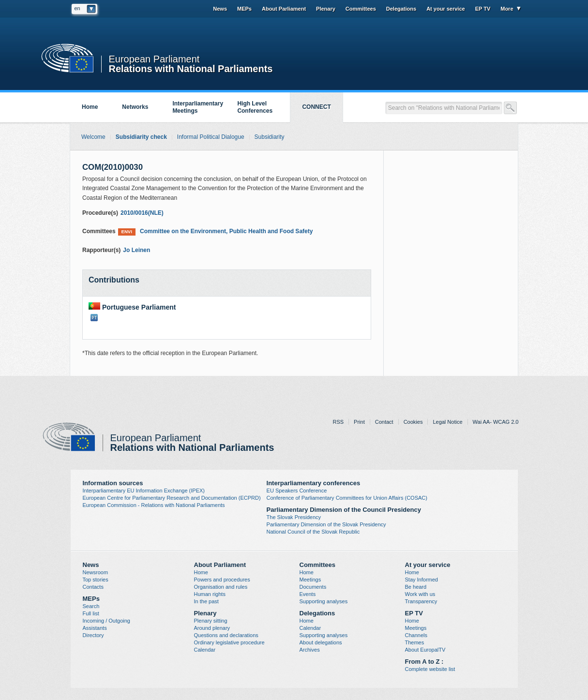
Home (90, 107)
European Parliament (154, 59)
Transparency (421, 601)
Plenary (326, 9)
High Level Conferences (255, 107)
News (220, 9)
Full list (91, 613)
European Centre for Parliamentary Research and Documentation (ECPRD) (172, 498)
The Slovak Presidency (294, 517)
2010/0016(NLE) (142, 213)
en (77, 8)
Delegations (401, 9)
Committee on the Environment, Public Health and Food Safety (216, 231)
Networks (135, 107)
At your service (445, 9)
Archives (310, 650)
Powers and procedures (222, 580)
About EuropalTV (425, 650)
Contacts (93, 587)
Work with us (420, 594)
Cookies (413, 422)
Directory (93, 635)
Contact (384, 422)
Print (359, 422)
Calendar (205, 650)
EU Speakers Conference (297, 491)
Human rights (210, 594)
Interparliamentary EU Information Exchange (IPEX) (144, 491)
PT (94, 318)
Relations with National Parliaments (191, 68)
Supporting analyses (324, 601)
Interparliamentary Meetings (198, 107)
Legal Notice (447, 422)
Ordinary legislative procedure (229, 642)
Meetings (310, 580)
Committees (361, 9)
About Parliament (284, 9)
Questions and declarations (226, 635)
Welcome (93, 137)
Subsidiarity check (141, 137)
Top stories (96, 580)
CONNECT (316, 107)
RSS (338, 422)
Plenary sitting (211, 621)
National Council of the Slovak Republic (313, 532)
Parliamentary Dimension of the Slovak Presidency (326, 524)
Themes (415, 642)
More (507, 9)
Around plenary (212, 628)
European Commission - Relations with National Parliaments (154, 505)
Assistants (95, 628)
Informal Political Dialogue (211, 137)
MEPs (244, 9)
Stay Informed (422, 580)
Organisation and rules (221, 587)
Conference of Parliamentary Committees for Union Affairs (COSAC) (347, 498)
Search (91, 606)
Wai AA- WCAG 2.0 (496, 422)
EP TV (483, 9)
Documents (313, 587)
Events (308, 594)
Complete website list (430, 669)
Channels (416, 635)
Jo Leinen (136, 250)
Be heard (416, 587)
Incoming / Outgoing (106, 621)
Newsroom (96, 572)
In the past (206, 601)
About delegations (321, 642)
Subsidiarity (270, 137)
